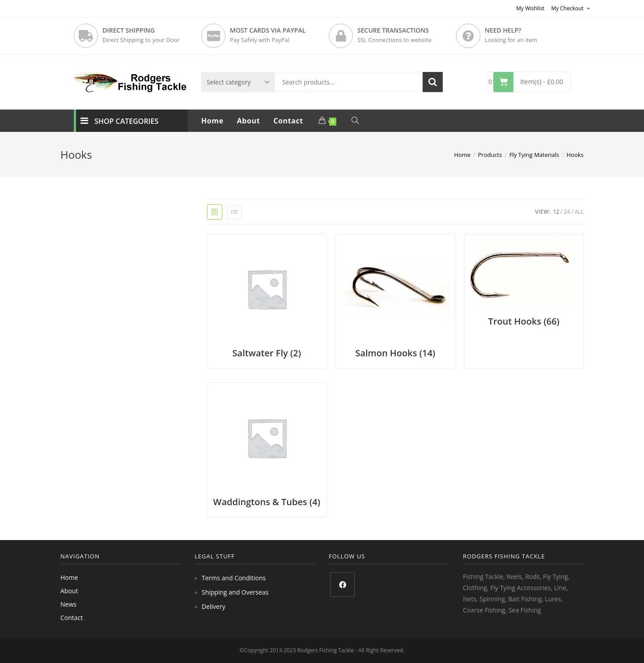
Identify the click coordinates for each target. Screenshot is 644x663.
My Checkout (571, 8)
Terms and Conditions (234, 578)
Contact (72, 618)
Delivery (214, 606)
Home (69, 577)
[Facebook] (342, 585)
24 (567, 212)
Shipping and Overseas (235, 592)
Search (433, 82)
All (579, 212)
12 (556, 212)
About (69, 591)
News (68, 604)
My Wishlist (530, 8)
